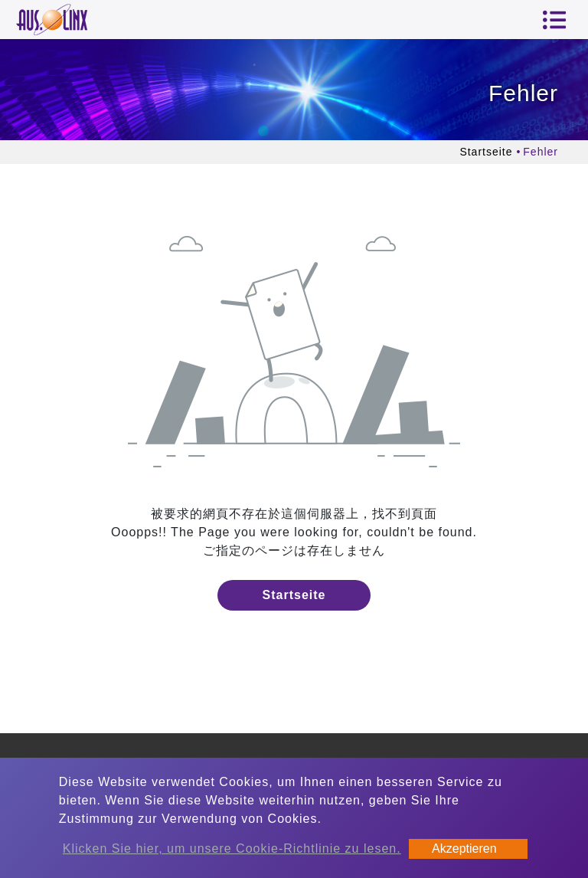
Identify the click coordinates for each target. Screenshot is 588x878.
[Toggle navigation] (554, 20)
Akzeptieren (464, 849)
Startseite (486, 152)
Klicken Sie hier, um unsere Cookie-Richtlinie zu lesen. (232, 849)
